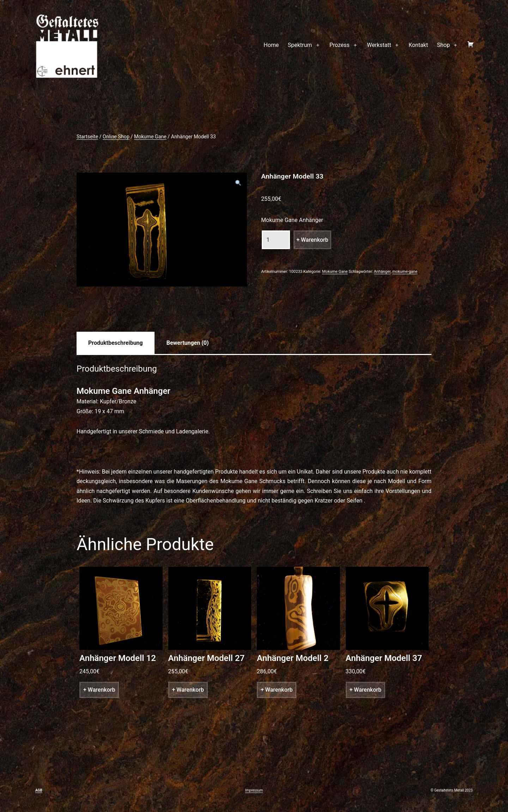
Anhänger (382, 272)
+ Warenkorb (312, 240)
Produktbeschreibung (116, 343)
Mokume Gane (150, 137)
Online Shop (116, 137)
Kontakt (418, 45)
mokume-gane (405, 272)
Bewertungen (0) (188, 343)
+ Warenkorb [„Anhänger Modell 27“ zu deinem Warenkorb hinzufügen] (188, 690)
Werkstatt (379, 45)
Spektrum (300, 45)
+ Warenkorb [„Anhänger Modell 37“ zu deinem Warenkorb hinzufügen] (365, 690)
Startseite (87, 137)
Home (271, 45)
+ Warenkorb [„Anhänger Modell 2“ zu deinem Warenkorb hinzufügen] (277, 690)
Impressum (254, 790)
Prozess (340, 45)
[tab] (116, 343)
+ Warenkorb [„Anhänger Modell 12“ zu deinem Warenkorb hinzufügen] (99, 690)
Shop (443, 45)
